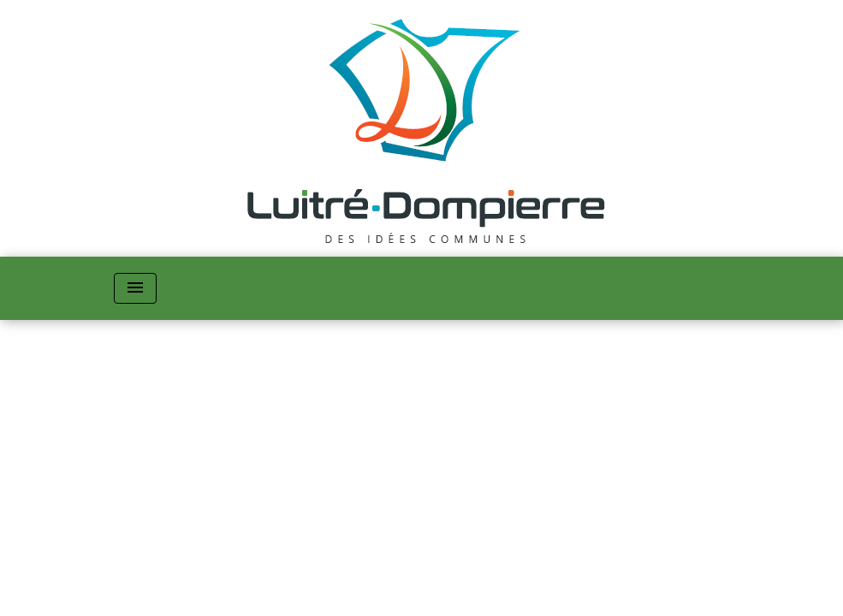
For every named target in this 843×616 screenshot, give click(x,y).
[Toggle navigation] (135, 288)
